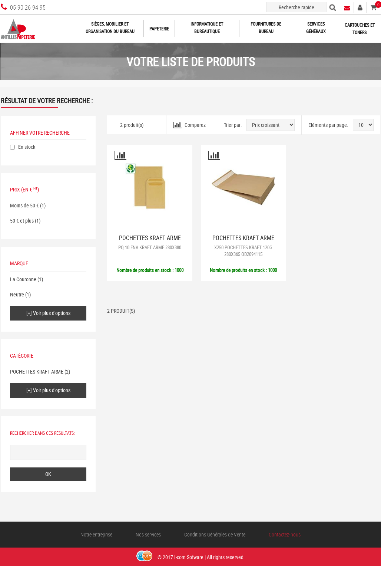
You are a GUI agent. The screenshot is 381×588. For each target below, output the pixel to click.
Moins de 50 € (24, 205)
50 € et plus (22, 221)
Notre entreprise (96, 534)
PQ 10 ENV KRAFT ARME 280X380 (150, 247)
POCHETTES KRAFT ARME (37, 372)
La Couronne (23, 279)
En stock (27, 147)
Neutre (17, 294)
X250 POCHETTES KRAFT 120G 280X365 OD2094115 (243, 251)
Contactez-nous (285, 534)
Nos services (148, 534)
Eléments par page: (328, 125)
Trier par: (233, 125)
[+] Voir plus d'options (48, 313)
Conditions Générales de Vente (215, 534)
